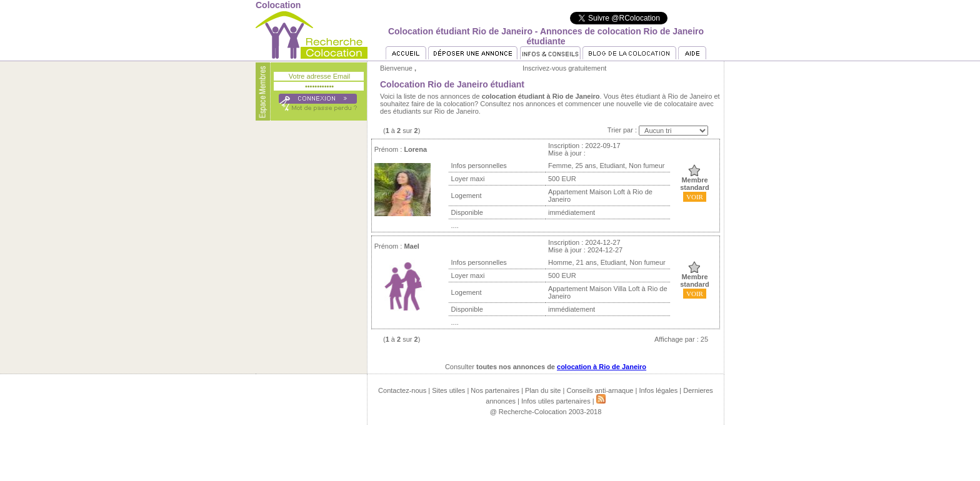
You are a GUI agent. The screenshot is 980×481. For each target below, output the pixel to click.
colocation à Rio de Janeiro (602, 367)
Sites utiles (448, 390)
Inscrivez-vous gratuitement (565, 68)
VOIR (695, 197)
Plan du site (543, 390)
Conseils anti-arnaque (600, 390)
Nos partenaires (495, 390)
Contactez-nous (402, 390)
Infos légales (658, 390)
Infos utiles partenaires (556, 401)
